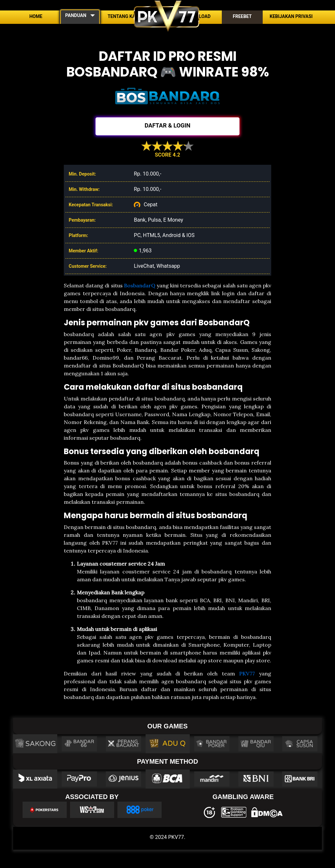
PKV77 (247, 673)
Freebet (242, 16)
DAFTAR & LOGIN (167, 125)
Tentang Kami (124, 16)
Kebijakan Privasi (291, 16)
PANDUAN (76, 15)
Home (36, 16)
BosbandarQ (140, 285)
